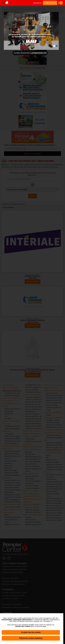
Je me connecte (50, 3)
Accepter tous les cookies (31, 632)
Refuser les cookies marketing (31, 638)
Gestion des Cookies (23, 626)
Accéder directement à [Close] (30, 53)
